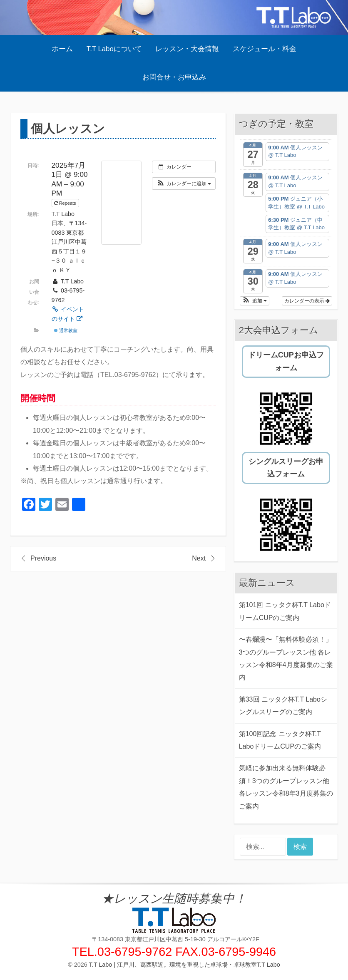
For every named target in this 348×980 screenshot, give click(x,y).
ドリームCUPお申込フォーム (286, 361)
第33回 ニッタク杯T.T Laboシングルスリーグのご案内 (283, 706)
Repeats (66, 203)
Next (199, 558)
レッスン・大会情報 (187, 49)
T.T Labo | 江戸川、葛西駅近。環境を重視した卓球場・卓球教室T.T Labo (185, 965)
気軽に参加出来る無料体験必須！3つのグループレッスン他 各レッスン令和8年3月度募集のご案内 (286, 787)
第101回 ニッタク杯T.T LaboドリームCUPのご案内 (285, 611)
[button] (184, 184)
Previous (43, 558)
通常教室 (66, 330)
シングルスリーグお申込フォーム (286, 468)
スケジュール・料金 (265, 49)
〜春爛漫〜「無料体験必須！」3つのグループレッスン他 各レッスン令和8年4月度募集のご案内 (286, 658)
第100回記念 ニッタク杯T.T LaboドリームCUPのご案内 (280, 740)
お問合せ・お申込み (174, 77)
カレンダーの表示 (307, 301)
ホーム (62, 49)
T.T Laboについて (114, 49)
